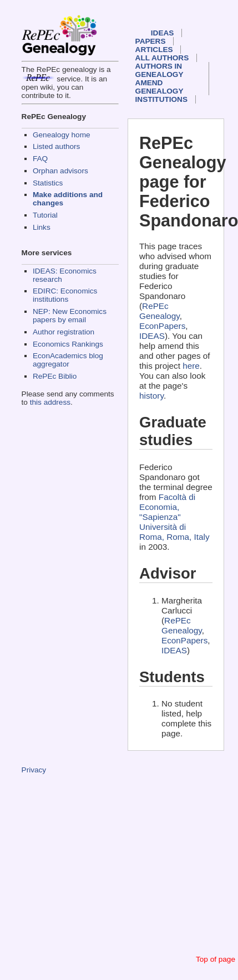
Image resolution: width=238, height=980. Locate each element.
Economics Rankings (68, 344)
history (151, 396)
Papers (151, 41)
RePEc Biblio (55, 376)
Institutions (161, 99)
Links (42, 227)
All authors (162, 58)
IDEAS (163, 33)
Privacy (34, 770)
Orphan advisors (60, 171)
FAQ (40, 159)
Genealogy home (62, 135)
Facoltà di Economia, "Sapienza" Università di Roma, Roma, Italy (174, 517)
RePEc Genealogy (159, 311)
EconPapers (162, 326)
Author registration (64, 332)
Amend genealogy (159, 87)
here (191, 366)
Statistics (48, 183)
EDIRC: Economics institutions (65, 295)
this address (50, 402)
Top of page (216, 959)
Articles (154, 50)
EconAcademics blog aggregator (68, 360)
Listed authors (56, 146)
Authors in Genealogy (159, 70)
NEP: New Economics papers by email (70, 316)
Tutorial (45, 215)
